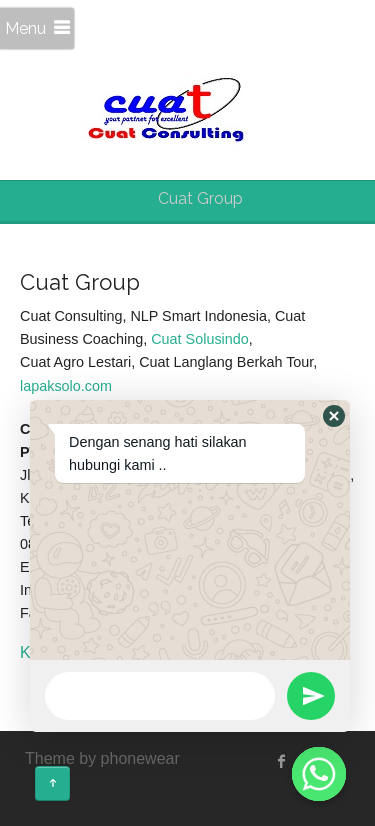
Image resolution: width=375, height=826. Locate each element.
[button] (334, 416)
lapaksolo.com (66, 386)
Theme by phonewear (102, 758)
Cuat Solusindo (200, 339)
